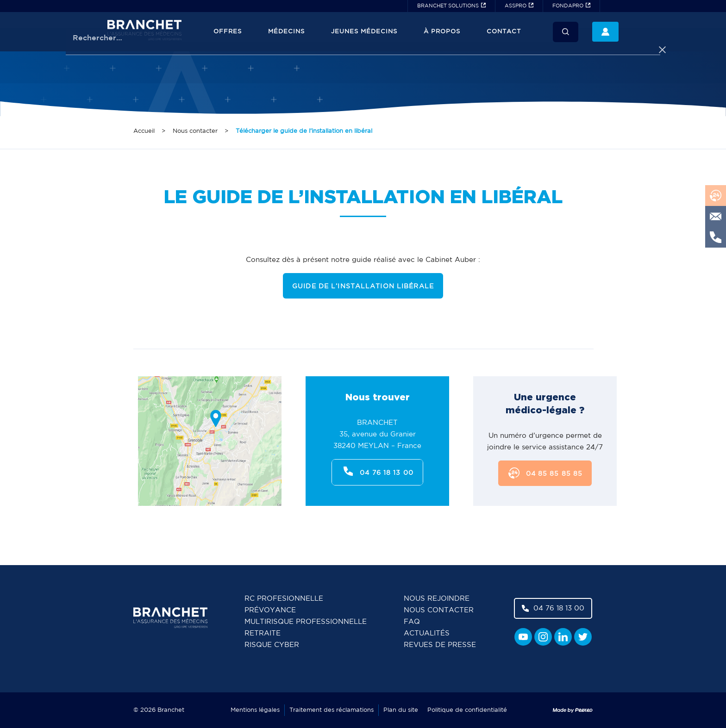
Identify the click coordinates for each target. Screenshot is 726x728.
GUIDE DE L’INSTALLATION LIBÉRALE (363, 286)
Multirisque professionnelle (306, 622)
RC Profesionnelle (284, 599)
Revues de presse (440, 645)
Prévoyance (270, 610)
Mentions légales (255, 710)
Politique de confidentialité (467, 710)
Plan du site (401, 710)
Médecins (286, 32)
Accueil (144, 131)
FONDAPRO (568, 6)
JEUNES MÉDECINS (364, 32)
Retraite (263, 633)
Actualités (427, 633)
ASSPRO (516, 6)
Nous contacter (195, 131)
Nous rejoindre (437, 599)
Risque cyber (272, 645)
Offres (228, 32)
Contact (504, 32)
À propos (442, 32)
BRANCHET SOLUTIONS (448, 6)
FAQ (412, 622)
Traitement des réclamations (332, 710)
